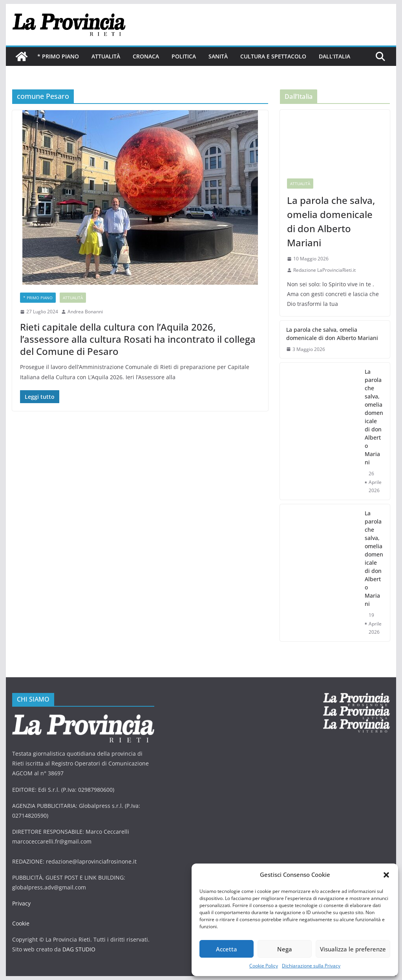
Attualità (106, 56)
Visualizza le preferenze (353, 949)
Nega (285, 949)
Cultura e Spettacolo (273, 56)
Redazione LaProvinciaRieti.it (324, 270)
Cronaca (146, 56)
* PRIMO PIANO (58, 56)
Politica (184, 56)
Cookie (21, 923)
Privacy (21, 903)
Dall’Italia (334, 56)
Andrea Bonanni (85, 312)
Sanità (218, 56)
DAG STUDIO (79, 949)
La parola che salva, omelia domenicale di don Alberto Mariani (331, 221)
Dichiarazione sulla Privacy (311, 966)
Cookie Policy (264, 966)
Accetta (227, 949)
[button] (386, 875)
